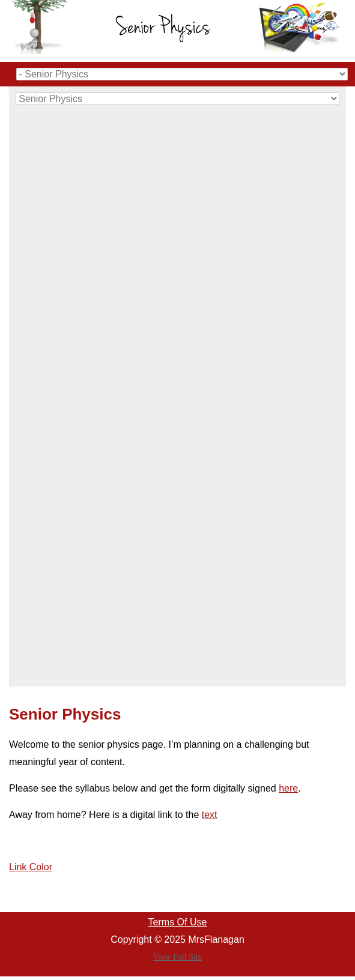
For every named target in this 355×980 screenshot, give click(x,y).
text (210, 815)
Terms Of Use (178, 922)
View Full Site (177, 957)
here (288, 788)
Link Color (31, 867)
